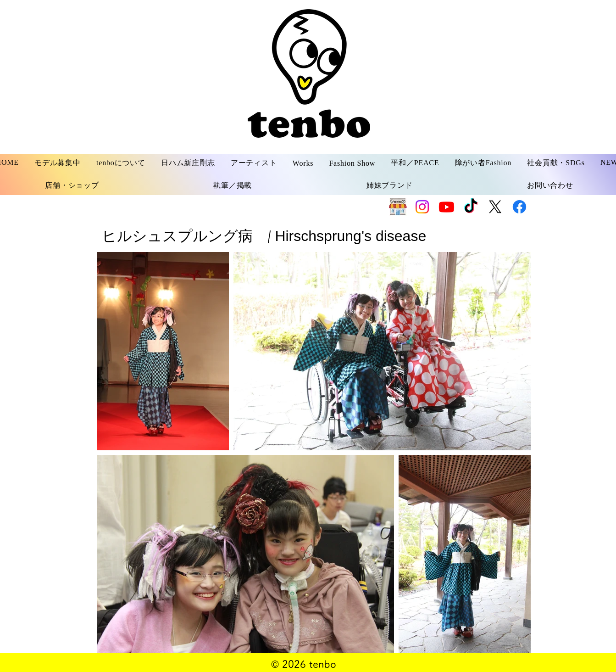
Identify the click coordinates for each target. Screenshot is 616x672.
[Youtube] (447, 207)
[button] (58, 163)
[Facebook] (519, 207)
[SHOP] (398, 207)
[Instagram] (422, 207)
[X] (495, 207)
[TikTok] (471, 207)
